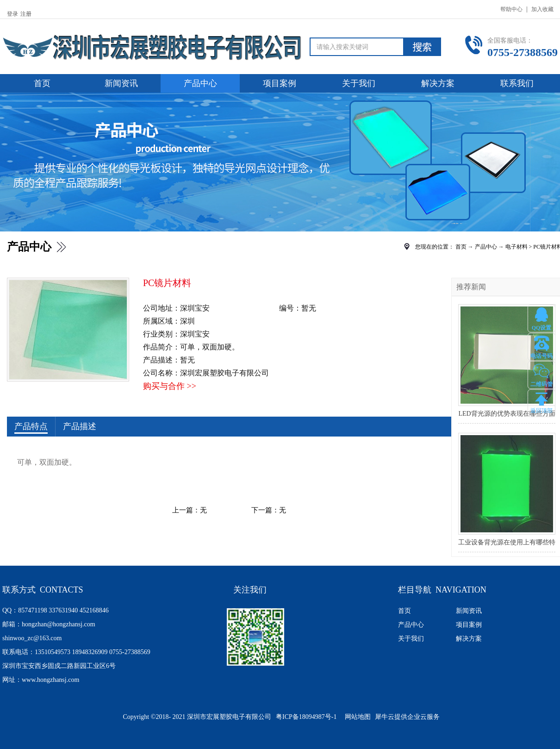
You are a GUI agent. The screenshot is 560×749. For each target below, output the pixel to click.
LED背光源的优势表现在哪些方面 (507, 414)
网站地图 (356, 717)
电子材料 (516, 247)
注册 (26, 14)
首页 (42, 83)
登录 (12, 14)
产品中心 (486, 247)
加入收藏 (542, 9)
